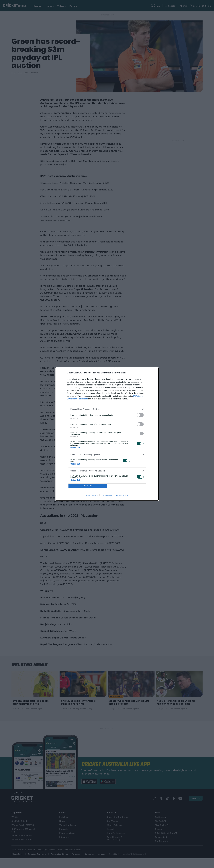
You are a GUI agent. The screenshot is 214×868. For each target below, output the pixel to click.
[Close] (153, 373)
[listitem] (107, 409)
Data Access (107, 495)
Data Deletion (92, 495)
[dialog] (107, 434)
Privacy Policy (122, 495)
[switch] (140, 415)
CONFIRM (88, 486)
